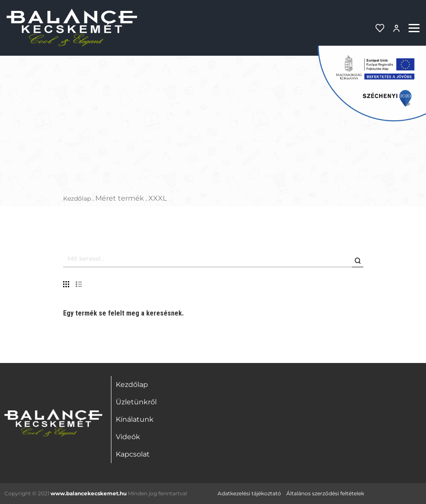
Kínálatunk (135, 419)
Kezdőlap (77, 198)
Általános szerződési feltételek (325, 493)
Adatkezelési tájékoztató (249, 493)
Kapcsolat (133, 454)
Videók (128, 437)
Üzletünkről (136, 402)
